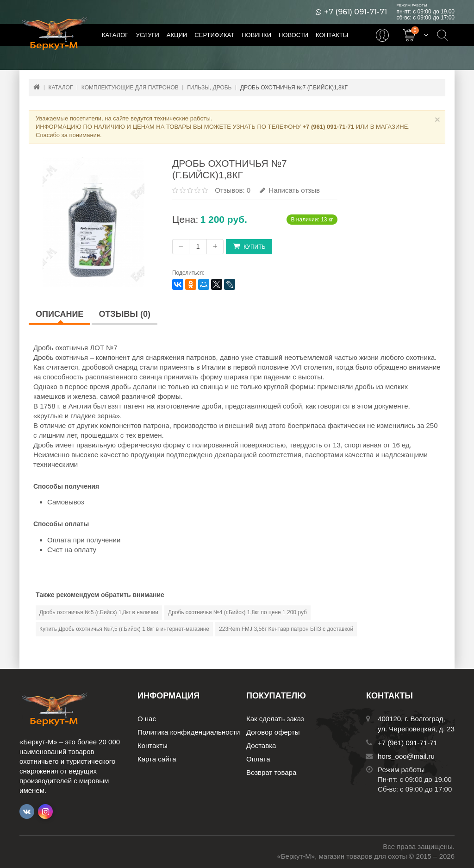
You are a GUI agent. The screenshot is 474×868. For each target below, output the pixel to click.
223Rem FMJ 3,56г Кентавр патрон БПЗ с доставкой (286, 629)
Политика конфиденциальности (189, 732)
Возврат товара (271, 772)
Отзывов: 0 (233, 190)
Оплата (258, 759)
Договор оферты (273, 732)
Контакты (332, 35)
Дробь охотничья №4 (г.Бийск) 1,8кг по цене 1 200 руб (237, 612)
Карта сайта (157, 759)
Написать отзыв (290, 190)
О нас (147, 719)
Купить (249, 246)
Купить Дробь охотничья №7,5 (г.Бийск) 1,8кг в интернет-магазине (124, 629)
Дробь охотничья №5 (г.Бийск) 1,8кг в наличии (99, 612)
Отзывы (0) (125, 314)
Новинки (256, 35)
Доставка (261, 745)
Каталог (115, 35)
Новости (293, 35)
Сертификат (214, 35)
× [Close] (437, 119)
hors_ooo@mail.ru (406, 756)
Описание (59, 314)
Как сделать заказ (275, 719)
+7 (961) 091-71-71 (355, 12)
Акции (177, 35)
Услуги (147, 35)
